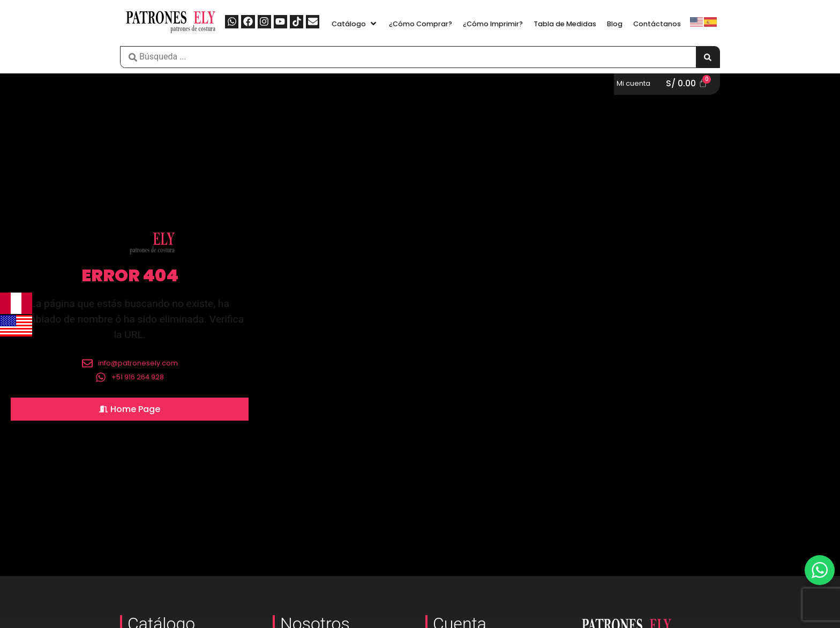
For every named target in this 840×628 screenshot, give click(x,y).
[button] (355, 24)
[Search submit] (708, 57)
